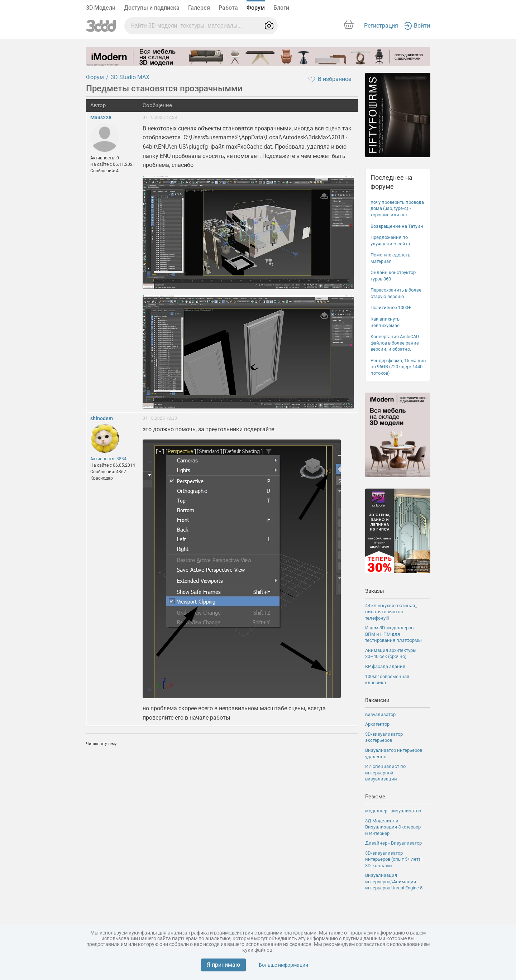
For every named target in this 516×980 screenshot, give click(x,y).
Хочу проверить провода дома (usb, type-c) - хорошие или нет (397, 208)
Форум (256, 8)
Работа (228, 8)
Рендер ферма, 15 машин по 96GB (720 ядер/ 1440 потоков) (398, 367)
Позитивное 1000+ (391, 308)
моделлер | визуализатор (393, 811)
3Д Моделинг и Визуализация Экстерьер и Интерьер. (393, 827)
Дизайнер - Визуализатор (393, 843)
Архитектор (377, 724)
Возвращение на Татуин (397, 226)
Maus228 (101, 117)
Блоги (281, 8)
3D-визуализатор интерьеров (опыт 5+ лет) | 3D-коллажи (394, 859)
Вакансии (377, 700)
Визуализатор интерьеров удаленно (394, 753)
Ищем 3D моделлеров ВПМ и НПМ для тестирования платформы (393, 634)
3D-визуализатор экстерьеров (384, 737)
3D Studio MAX (130, 77)
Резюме (375, 797)
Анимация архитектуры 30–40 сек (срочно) (391, 654)
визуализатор (380, 714)
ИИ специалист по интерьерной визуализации (385, 773)
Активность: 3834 (108, 459)
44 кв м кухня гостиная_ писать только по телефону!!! (391, 612)
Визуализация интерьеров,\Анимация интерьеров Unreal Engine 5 (394, 881)
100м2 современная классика (387, 680)
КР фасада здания (385, 666)
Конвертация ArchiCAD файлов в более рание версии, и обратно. (395, 343)
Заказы (375, 591)
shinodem (102, 418)
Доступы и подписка (152, 8)
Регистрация (381, 26)
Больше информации (283, 965)
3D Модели (101, 8)
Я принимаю (223, 965)
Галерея (199, 8)
